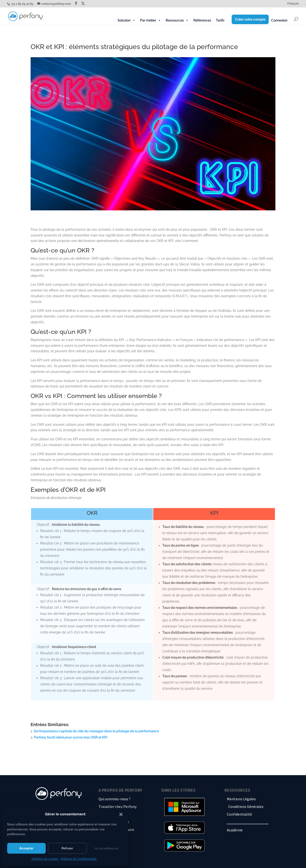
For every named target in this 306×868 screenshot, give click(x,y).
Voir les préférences (106, 848)
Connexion (279, 20)
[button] (121, 814)
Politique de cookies (45, 859)
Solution (126, 20)
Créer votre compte (250, 19)
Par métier (150, 20)
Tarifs (220, 20)
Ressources (177, 20)
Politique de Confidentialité (79, 859)
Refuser (67, 848)
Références (202, 20)
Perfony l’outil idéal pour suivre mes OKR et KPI (71, 737)
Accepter (26, 848)
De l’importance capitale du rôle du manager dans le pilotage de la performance (97, 731)
